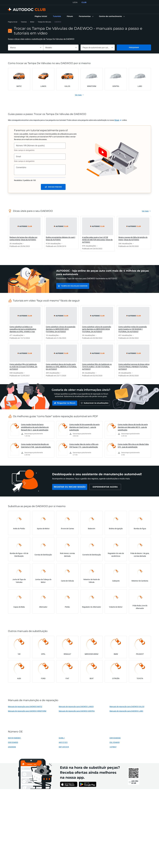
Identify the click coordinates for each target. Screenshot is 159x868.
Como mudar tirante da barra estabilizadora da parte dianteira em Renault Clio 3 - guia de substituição (35, 427)
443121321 (63, 742)
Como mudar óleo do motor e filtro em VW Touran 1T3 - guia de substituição (84, 446)
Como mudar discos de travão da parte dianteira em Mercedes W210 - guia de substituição (133, 427)
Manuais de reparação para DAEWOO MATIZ (25, 707)
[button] (86, 16)
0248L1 (62, 738)
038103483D (13, 742)
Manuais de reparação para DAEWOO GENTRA (77, 711)
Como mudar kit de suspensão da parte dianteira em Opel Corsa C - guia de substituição (84, 427)
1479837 (113, 747)
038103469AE (115, 738)
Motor (32, 22)
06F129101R (64, 747)
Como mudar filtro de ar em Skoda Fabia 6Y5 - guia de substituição (133, 446)
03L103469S (115, 742)
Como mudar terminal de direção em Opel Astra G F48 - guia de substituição (36, 446)
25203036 (12, 747)
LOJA (75, 2)
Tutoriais (24, 22)
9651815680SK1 (14, 738)
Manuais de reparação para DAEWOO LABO (126, 711)
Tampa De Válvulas (44, 22)
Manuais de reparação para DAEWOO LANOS (76, 707)
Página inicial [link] (13, 22)
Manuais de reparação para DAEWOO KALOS (127, 707)
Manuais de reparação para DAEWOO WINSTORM (27, 711)
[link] (41, 16)
